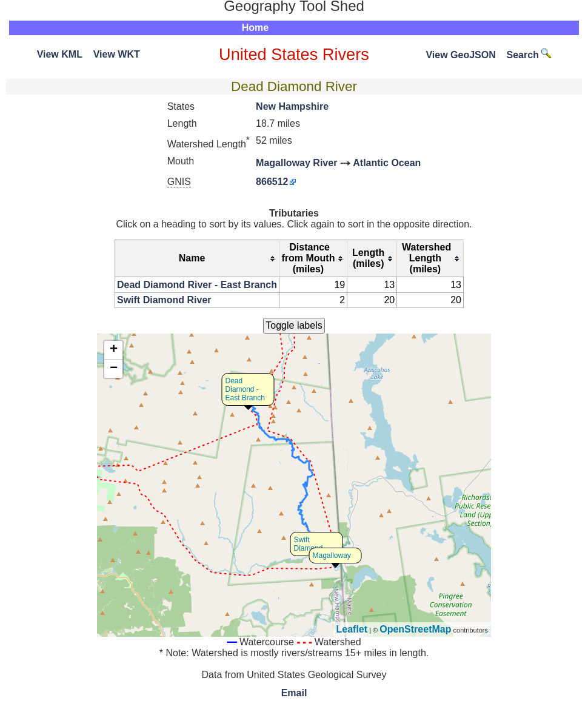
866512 (272, 182)
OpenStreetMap (415, 629)
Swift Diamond (309, 544)
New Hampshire (292, 106)
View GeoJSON (460, 55)
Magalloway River (296, 163)
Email (294, 693)
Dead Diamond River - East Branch (197, 285)
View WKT (117, 54)
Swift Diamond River (164, 300)
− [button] (114, 369)
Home (255, 28)
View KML (60, 54)
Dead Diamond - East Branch (245, 389)
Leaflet (352, 629)
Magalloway (332, 556)
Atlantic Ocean (387, 163)
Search (529, 55)
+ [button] (114, 350)
